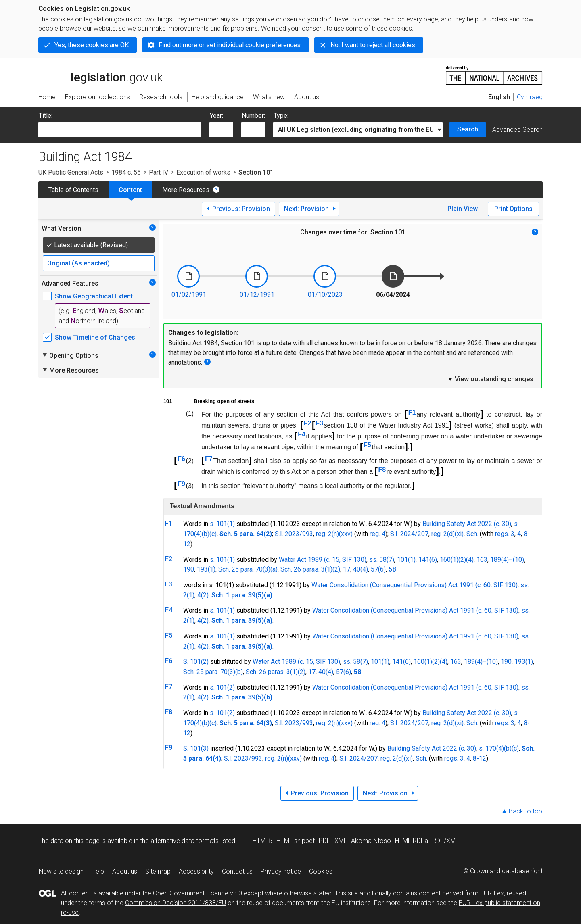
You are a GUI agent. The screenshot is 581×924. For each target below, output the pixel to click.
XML (341, 841)
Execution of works (203, 172)
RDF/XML (445, 841)
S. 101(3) (196, 748)
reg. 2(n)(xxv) (334, 534)
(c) (213, 534)
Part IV (159, 172)
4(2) (203, 595)
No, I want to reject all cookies (373, 45)
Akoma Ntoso (371, 841)
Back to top (526, 811)
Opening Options (70, 355)
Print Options (513, 209)
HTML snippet (296, 841)
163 (482, 560)
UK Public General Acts (71, 172)
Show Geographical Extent (94, 296)
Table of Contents (73, 190)
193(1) (206, 569)
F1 (412, 412)
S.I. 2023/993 (294, 534)
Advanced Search (517, 130)
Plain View (463, 209)
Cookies (321, 871)
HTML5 (262, 841)
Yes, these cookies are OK (92, 45)
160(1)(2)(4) (457, 560)
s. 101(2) (222, 687)
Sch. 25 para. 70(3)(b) (213, 672)
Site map (158, 871)
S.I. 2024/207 (409, 534)
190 (189, 569)
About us (125, 871)
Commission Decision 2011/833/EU (176, 903)
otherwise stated (308, 893)
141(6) (428, 560)
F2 (308, 423)
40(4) (361, 569)
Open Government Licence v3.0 (197, 893)
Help (98, 871)
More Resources (186, 190)
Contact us (237, 871)
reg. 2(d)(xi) (447, 534)
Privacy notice (281, 871)
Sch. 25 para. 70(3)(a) (248, 569)
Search (468, 129)
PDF (325, 841)
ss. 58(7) (382, 560)
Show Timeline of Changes (95, 337)
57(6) (378, 569)
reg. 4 (377, 534)
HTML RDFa (412, 841)
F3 (319, 423)
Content (130, 190)
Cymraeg (530, 97)
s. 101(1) (222, 524)
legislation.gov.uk (100, 75)
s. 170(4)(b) (495, 748)
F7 (209, 459)
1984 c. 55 (126, 172)
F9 (181, 484)
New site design (61, 871)
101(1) (406, 560)
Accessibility (196, 871)
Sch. (472, 534)
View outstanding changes (490, 379)
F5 (367, 445)
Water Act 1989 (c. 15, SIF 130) (323, 560)
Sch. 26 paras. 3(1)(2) (310, 569)
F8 (382, 470)
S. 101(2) (196, 662)
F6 (181, 459)
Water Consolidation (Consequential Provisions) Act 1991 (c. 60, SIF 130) (415, 585)
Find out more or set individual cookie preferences (230, 45)
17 (347, 569)
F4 (302, 434)
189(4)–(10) (507, 560)
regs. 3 (505, 534)
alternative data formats (185, 841)
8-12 (480, 758)
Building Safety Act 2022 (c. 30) (467, 524)
